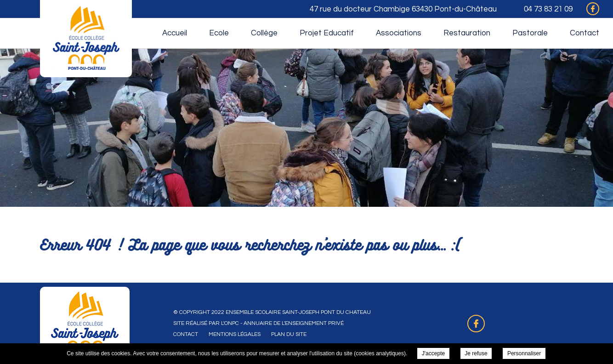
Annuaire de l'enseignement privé (294, 323)
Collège (264, 33)
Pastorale (530, 33)
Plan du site (289, 334)
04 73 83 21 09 (548, 9)
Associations (399, 33)
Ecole (219, 33)
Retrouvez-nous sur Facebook (476, 324)
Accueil (175, 33)
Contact (585, 33)
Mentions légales (235, 334)
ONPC (232, 323)
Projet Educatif (327, 33)
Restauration (467, 33)
